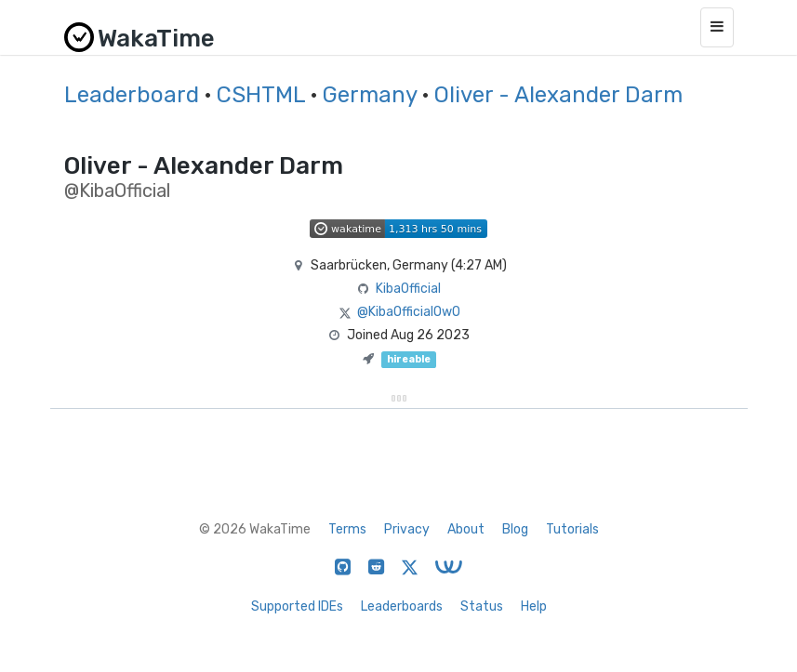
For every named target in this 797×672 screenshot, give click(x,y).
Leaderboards (402, 606)
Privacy (407, 529)
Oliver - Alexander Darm (558, 95)
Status (482, 606)
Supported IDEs (297, 606)
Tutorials (572, 529)
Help (534, 606)
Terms (347, 529)
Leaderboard (132, 95)
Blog (515, 529)
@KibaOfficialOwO (409, 312)
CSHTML (261, 95)
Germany (370, 95)
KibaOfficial (408, 289)
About (466, 529)
